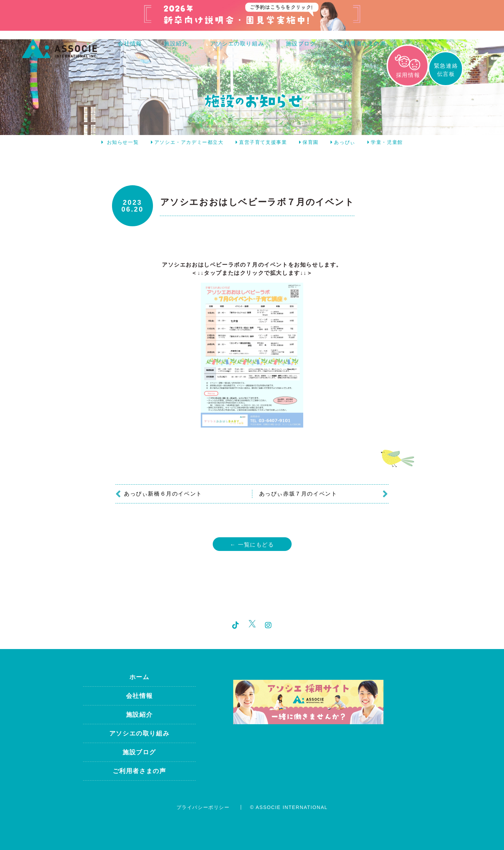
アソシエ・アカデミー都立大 (189, 142)
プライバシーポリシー (203, 807)
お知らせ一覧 (123, 142)
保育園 (311, 142)
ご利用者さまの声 (362, 44)
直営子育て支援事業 (263, 142)
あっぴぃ (345, 142)
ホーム (139, 677)
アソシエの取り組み (237, 44)
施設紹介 (176, 44)
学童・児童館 (387, 142)
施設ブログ (301, 44)
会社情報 (130, 44)
